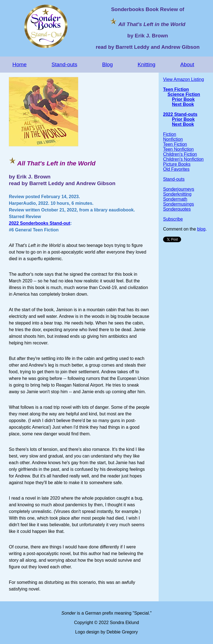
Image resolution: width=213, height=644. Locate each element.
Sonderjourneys (179, 189)
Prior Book (183, 99)
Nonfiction (173, 139)
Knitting (146, 64)
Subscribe (173, 219)
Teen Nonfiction (178, 149)
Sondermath (175, 199)
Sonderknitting (177, 194)
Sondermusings (178, 204)
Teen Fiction (176, 89)
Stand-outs (64, 64)
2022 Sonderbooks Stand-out (40, 223)
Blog (107, 64)
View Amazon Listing (183, 79)
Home (20, 64)
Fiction (170, 134)
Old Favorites (176, 169)
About (187, 64)
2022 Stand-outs (180, 114)
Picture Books (177, 164)
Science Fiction (184, 94)
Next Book (183, 104)
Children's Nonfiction (183, 159)
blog (201, 229)
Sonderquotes (177, 209)
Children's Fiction (180, 154)
